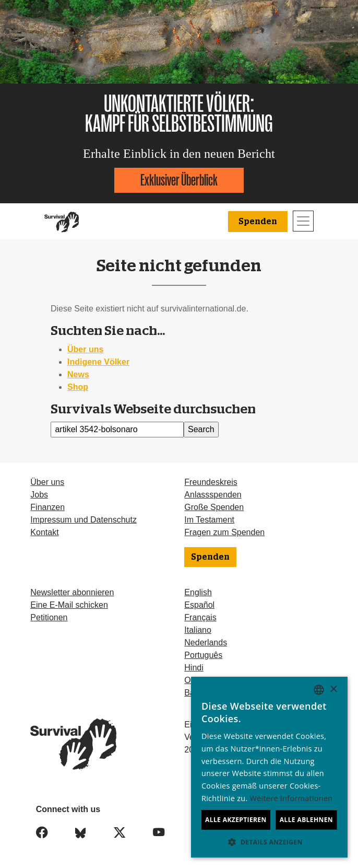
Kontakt (44, 532)
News (78, 374)
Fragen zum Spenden (224, 532)
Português (203, 655)
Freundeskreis (211, 482)
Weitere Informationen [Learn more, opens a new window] (291, 798)
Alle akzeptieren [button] (236, 820)
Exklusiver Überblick (179, 180)
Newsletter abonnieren (72, 592)
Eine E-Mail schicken (69, 605)
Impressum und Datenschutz (83, 520)
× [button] (333, 690)
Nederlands (206, 643)
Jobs (39, 495)
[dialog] (269, 767)
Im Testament (209, 520)
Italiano (198, 630)
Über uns (85, 349)
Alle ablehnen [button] (306, 820)
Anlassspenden (213, 495)
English (198, 592)
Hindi (194, 668)
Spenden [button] (258, 222)
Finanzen (47, 507)
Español (199, 605)
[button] (269, 842)
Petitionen (49, 617)
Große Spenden (214, 507)
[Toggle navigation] (303, 221)
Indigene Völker (98, 362)
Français (200, 617)
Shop (78, 387)
